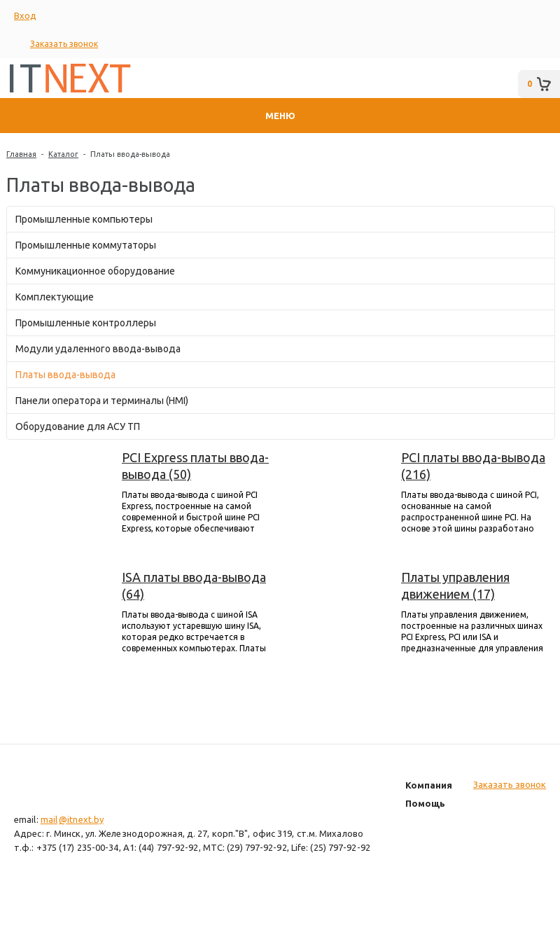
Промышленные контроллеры (86, 323)
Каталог (63, 154)
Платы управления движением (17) (455, 585)
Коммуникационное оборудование (95, 271)
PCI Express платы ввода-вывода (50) (195, 466)
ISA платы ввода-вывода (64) (194, 585)
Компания (429, 785)
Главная (21, 154)
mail (49, 819)
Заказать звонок (64, 44)
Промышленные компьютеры (84, 219)
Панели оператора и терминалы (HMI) (102, 401)
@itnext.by (81, 819)
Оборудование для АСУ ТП (78, 426)
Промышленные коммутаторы (86, 245)
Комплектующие (55, 297)
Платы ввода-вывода (130, 154)
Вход (25, 15)
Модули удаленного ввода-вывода (98, 349)
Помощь (425, 803)
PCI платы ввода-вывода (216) (473, 466)
